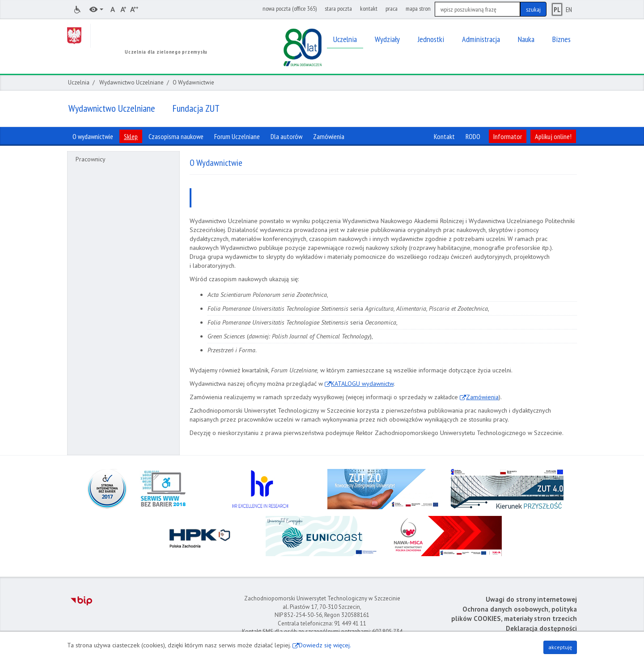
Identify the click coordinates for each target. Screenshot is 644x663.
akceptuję (560, 647)
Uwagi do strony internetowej (531, 599)
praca (392, 8)
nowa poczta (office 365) (290, 8)
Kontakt (444, 136)
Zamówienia (482, 397)
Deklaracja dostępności (541, 628)
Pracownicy (91, 159)
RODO (473, 136)
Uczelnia (79, 82)
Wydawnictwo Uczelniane (131, 82)
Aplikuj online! (553, 136)
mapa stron (418, 8)
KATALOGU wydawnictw (362, 384)
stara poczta (338, 8)
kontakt (369, 8)
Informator (508, 136)
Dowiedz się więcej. (325, 645)
